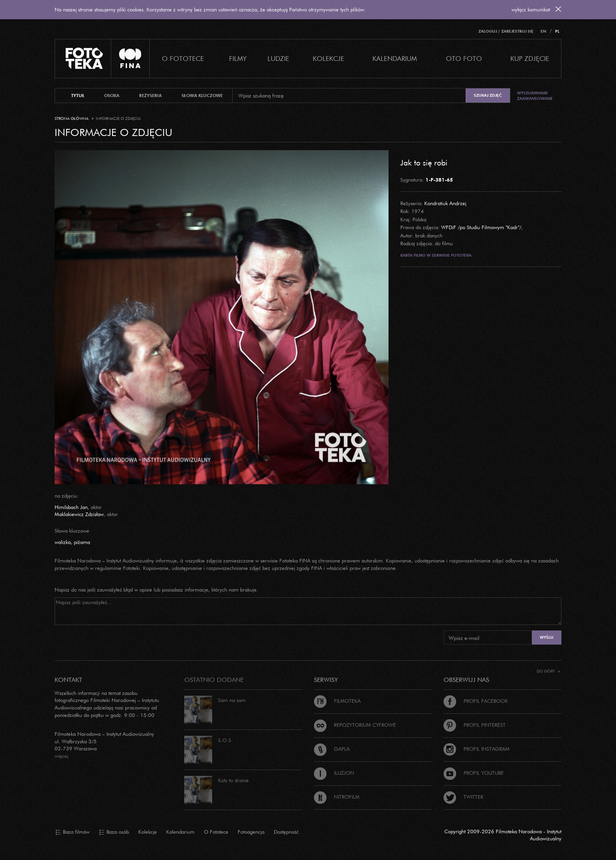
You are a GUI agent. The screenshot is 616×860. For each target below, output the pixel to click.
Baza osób (114, 832)
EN (543, 31)
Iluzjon (334, 773)
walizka (63, 542)
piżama (82, 542)
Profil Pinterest (475, 725)
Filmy (238, 58)
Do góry (549, 671)
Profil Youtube (474, 773)
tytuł (78, 96)
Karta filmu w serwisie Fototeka (436, 255)
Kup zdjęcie (530, 58)
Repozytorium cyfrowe (355, 725)
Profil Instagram (477, 749)
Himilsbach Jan (71, 507)
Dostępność (286, 832)
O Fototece (183, 58)
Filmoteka (337, 701)
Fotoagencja (251, 832)
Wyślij (546, 637)
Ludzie (278, 58)
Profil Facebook (476, 701)
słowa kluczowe (202, 96)
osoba (112, 96)
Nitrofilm (337, 797)
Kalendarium (395, 58)
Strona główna (71, 119)
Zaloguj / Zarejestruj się (506, 31)
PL (557, 31)
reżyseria (150, 96)
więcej (61, 756)
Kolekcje (328, 58)
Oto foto (464, 58)
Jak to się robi (424, 162)
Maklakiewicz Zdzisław (79, 514)
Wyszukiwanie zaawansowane (535, 96)
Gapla (332, 749)
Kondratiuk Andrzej (445, 203)
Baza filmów (72, 832)
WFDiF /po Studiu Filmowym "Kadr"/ (481, 227)
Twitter (463, 797)
